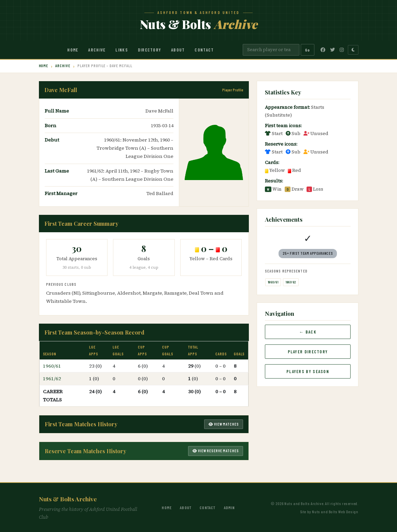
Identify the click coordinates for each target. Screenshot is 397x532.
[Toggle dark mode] (353, 50)
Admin (230, 507)
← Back (308, 332)
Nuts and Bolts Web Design (335, 512)
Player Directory (308, 352)
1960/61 (52, 366)
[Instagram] (342, 50)
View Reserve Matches (216, 451)
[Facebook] (323, 50)
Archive (97, 50)
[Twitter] (332, 50)
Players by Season (308, 371)
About (178, 50)
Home (73, 50)
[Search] (271, 50)
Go (308, 50)
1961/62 (52, 379)
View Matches (224, 424)
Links (122, 50)
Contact (204, 50)
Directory (150, 50)
